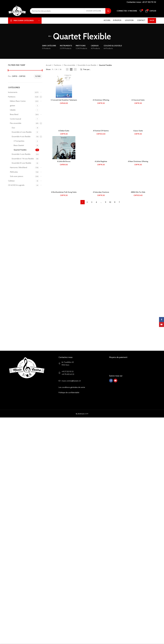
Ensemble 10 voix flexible (21, 163)
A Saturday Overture (101, 192)
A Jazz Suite (138, 131)
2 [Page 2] (87, 202)
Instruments (13, 92)
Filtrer (38, 76)
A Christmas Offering (101, 100)
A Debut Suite (64, 131)
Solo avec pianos (17, 176)
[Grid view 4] (75, 69)
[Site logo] (17, 11)
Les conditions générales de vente (72, 387)
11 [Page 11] (115, 202)
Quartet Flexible (20, 150)
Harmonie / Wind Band (18, 167)
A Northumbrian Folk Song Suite (64, 192)
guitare (12, 106)
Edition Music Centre (18, 101)
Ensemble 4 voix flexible (21, 137)
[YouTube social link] (115, 381)
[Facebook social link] (111, 381)
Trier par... (87, 69)
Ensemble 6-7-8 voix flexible (23, 159)
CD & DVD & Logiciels (16, 185)
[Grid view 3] (71, 69)
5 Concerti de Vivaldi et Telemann (64, 100)
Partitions (12, 97)
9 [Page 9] (106, 202)
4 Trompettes (19, 141)
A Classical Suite (138, 100)
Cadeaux (11, 181)
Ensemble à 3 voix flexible (22, 132)
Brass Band (14, 114)
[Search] (71, 11)
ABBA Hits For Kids (138, 192)
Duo (13, 128)
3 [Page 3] (92, 202)
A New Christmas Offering (138, 161)
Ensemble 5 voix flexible (21, 154)
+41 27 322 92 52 (149, 2)
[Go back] (50, 36)
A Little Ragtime (101, 161)
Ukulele (13, 110)
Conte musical (15, 119)
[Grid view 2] (67, 69)
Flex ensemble (16, 123)
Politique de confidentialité (69, 392)
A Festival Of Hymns (101, 131)
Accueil (49, 65)
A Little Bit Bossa (64, 161)
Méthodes (14, 172)
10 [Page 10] (110, 202)
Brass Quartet (19, 145)
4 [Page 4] (96, 202)
